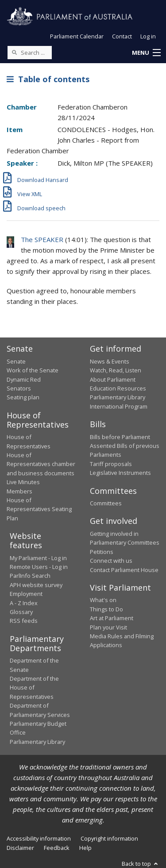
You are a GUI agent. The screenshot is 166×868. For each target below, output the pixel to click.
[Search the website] (30, 53)
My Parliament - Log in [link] (38, 558)
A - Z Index (24, 603)
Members (19, 491)
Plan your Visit (108, 627)
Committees (106, 503)
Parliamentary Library (118, 397)
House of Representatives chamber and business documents (41, 464)
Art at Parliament (112, 618)
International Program (119, 406)
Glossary (21, 612)
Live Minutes (23, 482)
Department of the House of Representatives (34, 688)
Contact (122, 36)
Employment (26, 594)
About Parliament (113, 379)
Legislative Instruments (120, 473)
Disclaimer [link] (20, 848)
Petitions (102, 552)
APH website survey (36, 585)
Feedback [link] (57, 848)
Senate (16, 361)
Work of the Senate (33, 370)
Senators (19, 388)
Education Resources (118, 388)
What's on (103, 600)
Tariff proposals (111, 464)
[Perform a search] (14, 52)
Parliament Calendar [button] (77, 36)
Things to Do (106, 609)
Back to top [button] (141, 864)
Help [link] (85, 848)
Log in (148, 36)
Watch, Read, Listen (116, 370)
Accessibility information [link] (39, 838)
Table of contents (48, 79)
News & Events (110, 361)
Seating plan (23, 397)
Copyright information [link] (109, 838)
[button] (146, 53)
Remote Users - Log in (39, 567)
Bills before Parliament (120, 437)
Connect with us (111, 561)
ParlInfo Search (30, 576)
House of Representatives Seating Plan (39, 509)
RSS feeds (24, 621)
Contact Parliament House (124, 570)
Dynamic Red (24, 379)
